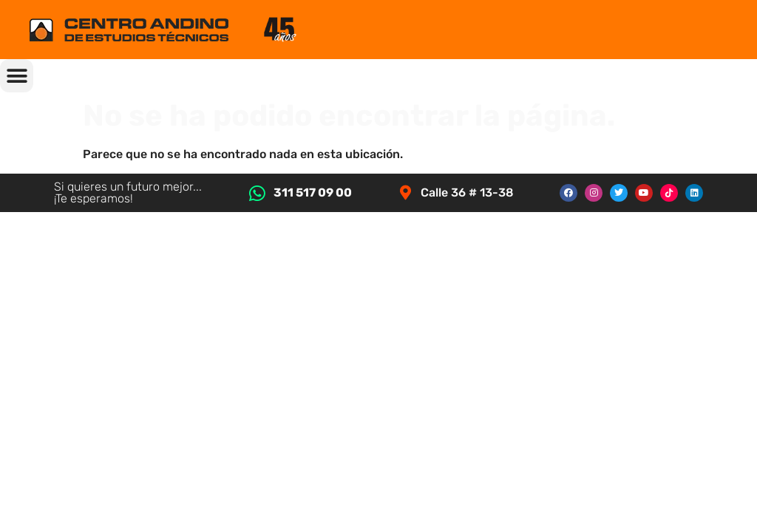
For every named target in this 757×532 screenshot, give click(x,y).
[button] (17, 76)
